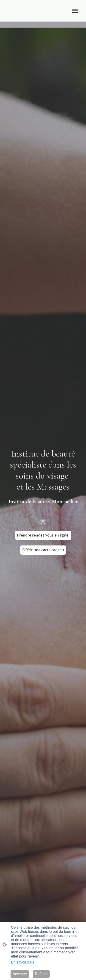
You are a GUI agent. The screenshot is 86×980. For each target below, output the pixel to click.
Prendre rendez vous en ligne (43, 535)
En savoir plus (23, 962)
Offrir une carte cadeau (43, 550)
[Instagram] (43, 522)
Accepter (20, 974)
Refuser (41, 974)
